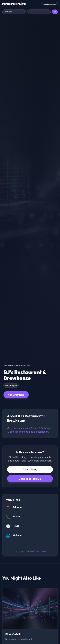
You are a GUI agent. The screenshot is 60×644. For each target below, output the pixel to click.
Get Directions (16, 395)
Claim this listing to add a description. (28, 432)
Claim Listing (30, 469)
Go (55, 12)
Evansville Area (11, 365)
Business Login (49, 4)
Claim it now (40, 551)
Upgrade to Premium (30, 479)
